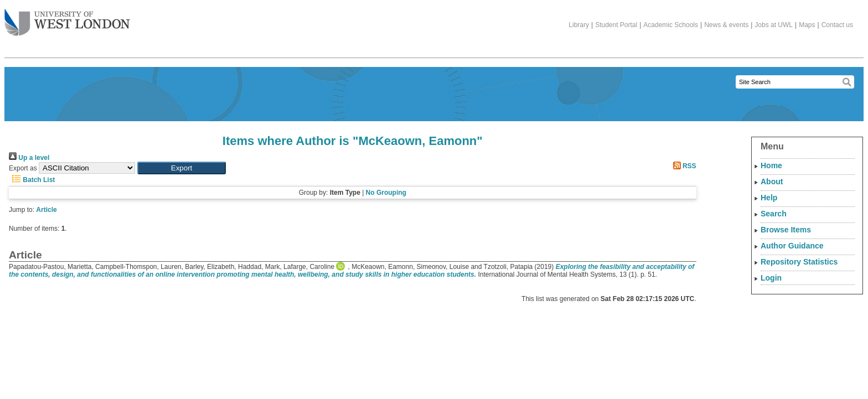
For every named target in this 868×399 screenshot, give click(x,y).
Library (579, 25)
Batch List (32, 180)
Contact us (837, 25)
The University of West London (67, 18)
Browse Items (786, 230)
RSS (683, 166)
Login (771, 278)
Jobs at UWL (774, 25)
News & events (726, 25)
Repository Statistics (799, 262)
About (772, 182)
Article (46, 210)
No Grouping (386, 193)
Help (769, 198)
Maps (807, 25)
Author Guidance (792, 246)
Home (771, 165)
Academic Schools (671, 25)
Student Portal (616, 25)
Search (774, 214)
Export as (23, 168)
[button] (182, 168)
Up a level (29, 158)
